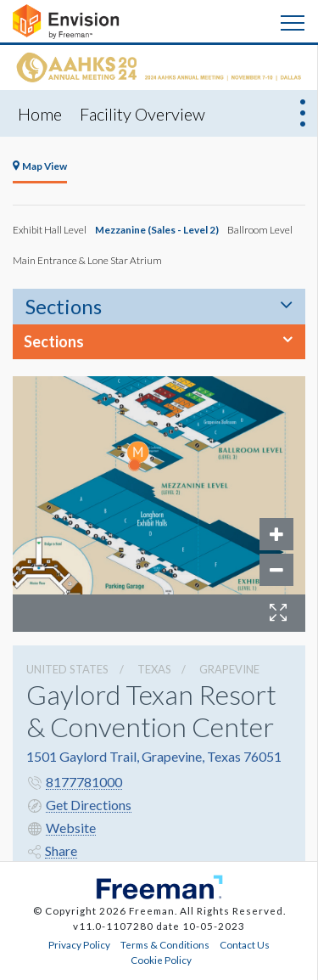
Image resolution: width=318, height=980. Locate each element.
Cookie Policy (161, 960)
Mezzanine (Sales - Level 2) (157, 229)
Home (40, 114)
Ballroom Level (260, 229)
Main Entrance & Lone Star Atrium (87, 260)
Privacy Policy (79, 944)
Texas (154, 669)
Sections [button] (54, 341)
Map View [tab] (40, 166)
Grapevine (229, 669)
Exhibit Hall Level (50, 229)
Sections (64, 306)
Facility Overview (142, 114)
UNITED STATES (67, 669)
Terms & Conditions (165, 944)
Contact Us (245, 944)
